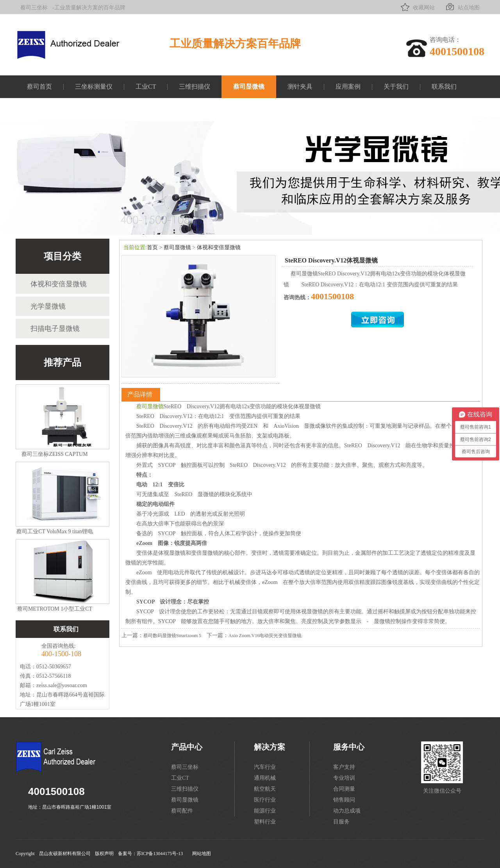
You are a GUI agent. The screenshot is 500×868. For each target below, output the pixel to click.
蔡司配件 (182, 811)
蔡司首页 (39, 87)
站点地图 (462, 7)
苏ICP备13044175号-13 (160, 854)
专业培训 (344, 778)
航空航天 (265, 789)
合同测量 (344, 789)
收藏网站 (417, 7)
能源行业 (265, 811)
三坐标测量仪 (94, 87)
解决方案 (270, 747)
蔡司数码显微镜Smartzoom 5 (172, 636)
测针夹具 (300, 87)
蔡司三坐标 (34, 8)
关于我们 (396, 87)
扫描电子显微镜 (55, 329)
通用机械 (265, 778)
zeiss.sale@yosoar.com (62, 685)
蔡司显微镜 (249, 87)
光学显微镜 (48, 306)
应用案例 (348, 87)
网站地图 (202, 854)
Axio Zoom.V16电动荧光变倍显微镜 (265, 636)
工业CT (146, 87)
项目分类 (62, 256)
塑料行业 (265, 822)
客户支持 (344, 767)
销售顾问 (344, 800)
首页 (152, 247)
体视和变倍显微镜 (59, 284)
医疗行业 (265, 800)
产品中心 (187, 747)
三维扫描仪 (195, 87)
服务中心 (349, 747)
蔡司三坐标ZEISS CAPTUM (54, 454)
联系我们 (444, 87)
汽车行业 (265, 767)
